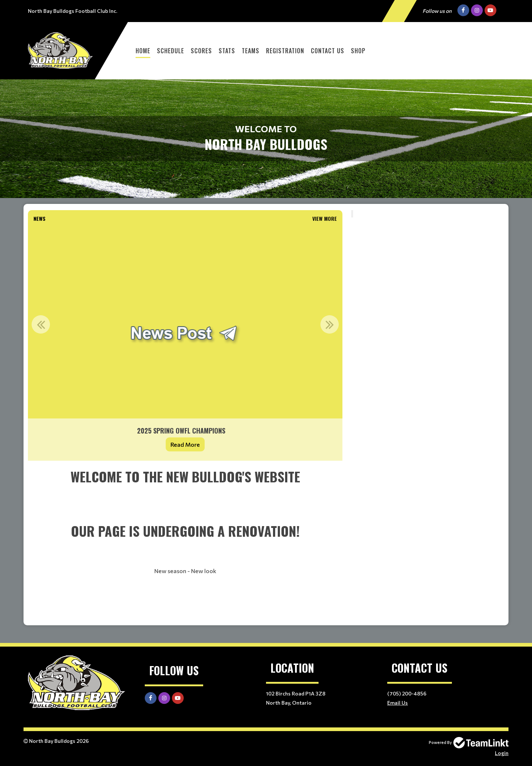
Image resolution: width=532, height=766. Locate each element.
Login (502, 753)
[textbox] (185, 543)
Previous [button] (41, 324)
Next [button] (330, 324)
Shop (358, 51)
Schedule (170, 51)
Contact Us (328, 51)
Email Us (398, 703)
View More (325, 218)
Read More (185, 444)
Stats (227, 51)
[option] (185, 343)
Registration (285, 51)
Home (143, 51)
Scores (201, 51)
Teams (251, 51)
